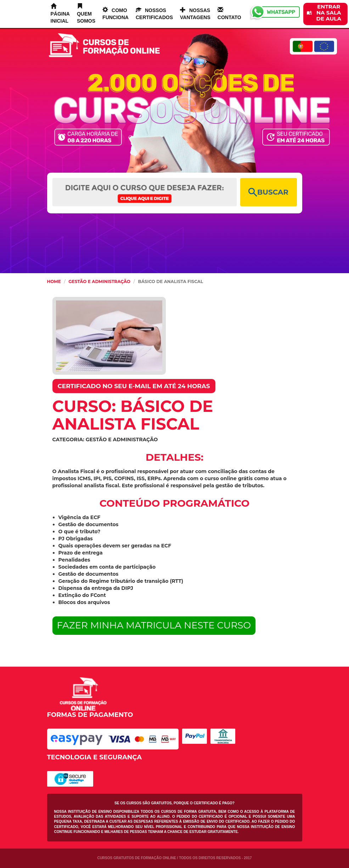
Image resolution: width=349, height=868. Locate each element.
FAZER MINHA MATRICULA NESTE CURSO (154, 625)
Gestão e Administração (99, 281)
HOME (54, 281)
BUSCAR (268, 192)
